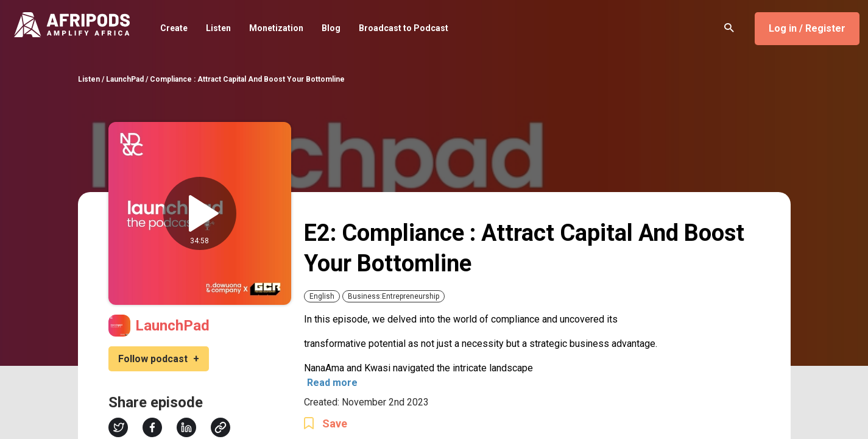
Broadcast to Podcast (404, 28)
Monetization (276, 28)
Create (174, 28)
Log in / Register (807, 28)
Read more (332, 383)
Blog (331, 28)
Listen (218, 28)
